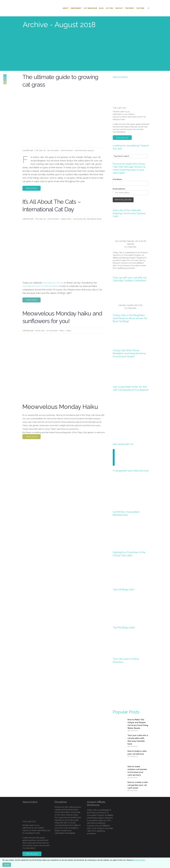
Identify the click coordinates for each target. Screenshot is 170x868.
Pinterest (130, 8)
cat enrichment (81, 150)
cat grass (91, 150)
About (66, 8)
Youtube (140, 8)
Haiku (62, 331)
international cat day (94, 219)
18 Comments (53, 219)
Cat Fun (109, 8)
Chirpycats (132, 247)
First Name (117, 179)
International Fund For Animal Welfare (40, 286)
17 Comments (52, 331)
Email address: (119, 189)
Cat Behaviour (90, 8)
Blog (101, 8)
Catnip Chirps (66, 219)
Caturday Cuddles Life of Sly (131, 305)
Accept (7, 865)
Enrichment (76, 8)
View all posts (122, 138)
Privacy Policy (139, 860)
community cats (80, 219)
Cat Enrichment (67, 150)
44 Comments (53, 150)
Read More (32, 188)
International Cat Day (53, 283)
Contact (119, 8)
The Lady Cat (40, 150)
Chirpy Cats (40, 331)
